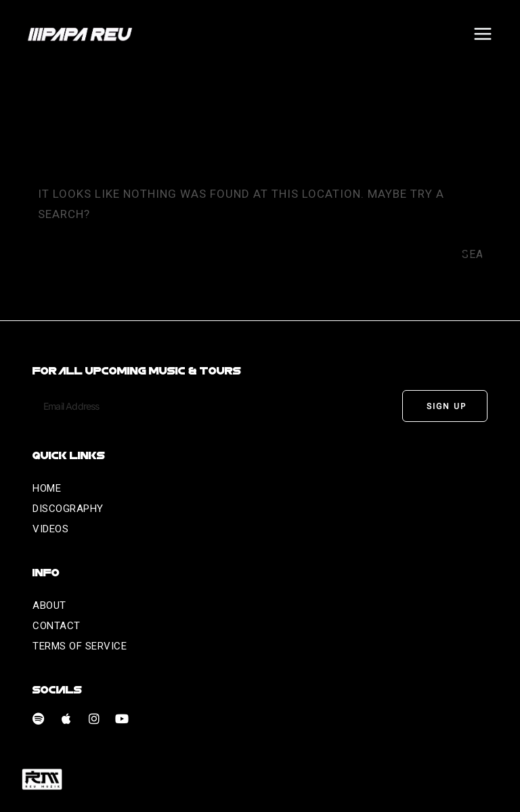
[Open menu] (482, 34)
